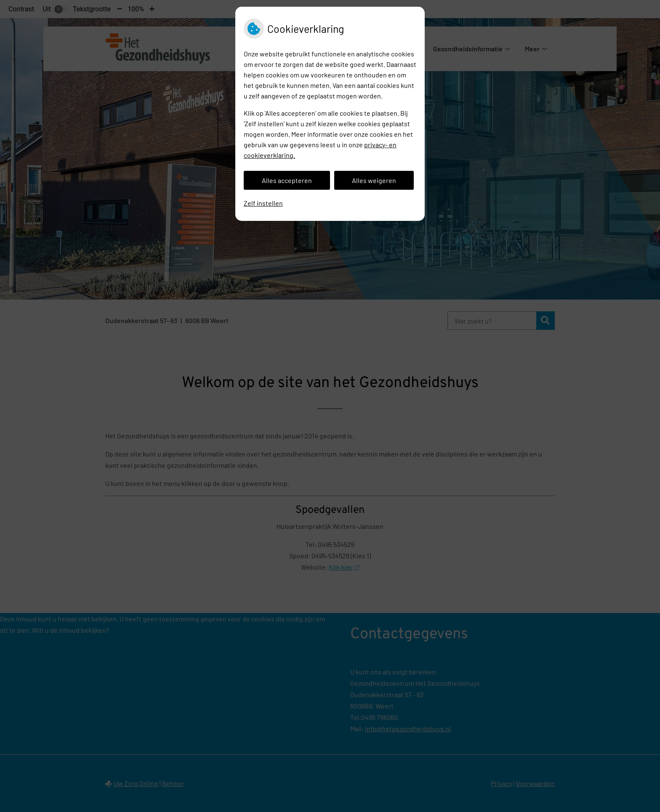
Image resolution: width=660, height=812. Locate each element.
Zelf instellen (263, 203)
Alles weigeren (374, 180)
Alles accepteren (287, 180)
